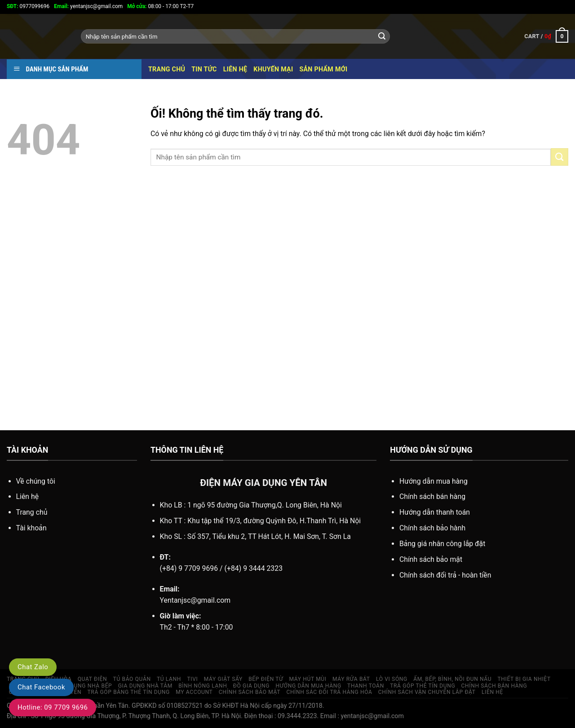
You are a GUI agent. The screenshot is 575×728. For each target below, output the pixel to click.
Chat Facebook (41, 687)
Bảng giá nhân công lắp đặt (442, 544)
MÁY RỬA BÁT (351, 679)
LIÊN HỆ (492, 692)
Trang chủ (167, 69)
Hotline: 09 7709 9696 (53, 707)
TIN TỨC (204, 69)
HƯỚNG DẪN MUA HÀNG (309, 686)
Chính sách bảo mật (431, 559)
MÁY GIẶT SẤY (223, 679)
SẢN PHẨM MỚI (323, 69)
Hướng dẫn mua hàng (433, 481)
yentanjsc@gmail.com (88, 6)
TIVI (192, 679)
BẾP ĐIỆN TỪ (266, 679)
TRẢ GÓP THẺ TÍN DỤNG (422, 686)
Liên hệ (235, 69)
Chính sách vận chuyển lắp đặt (427, 692)
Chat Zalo (33, 667)
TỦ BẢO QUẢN (132, 679)
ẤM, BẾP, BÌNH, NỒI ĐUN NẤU (452, 679)
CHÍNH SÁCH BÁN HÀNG (494, 686)
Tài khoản (31, 528)
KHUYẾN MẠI (273, 69)
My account (194, 692)
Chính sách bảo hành (432, 528)
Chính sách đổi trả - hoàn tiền (445, 575)
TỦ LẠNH (169, 679)
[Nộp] (382, 36)
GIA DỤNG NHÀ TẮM (145, 686)
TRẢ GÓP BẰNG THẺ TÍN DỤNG (129, 692)
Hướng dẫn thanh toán (435, 512)
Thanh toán (366, 686)
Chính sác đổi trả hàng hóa (329, 692)
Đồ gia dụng (251, 686)
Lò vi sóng (392, 679)
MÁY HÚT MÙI (308, 679)
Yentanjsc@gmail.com (195, 600)
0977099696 (28, 6)
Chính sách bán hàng (432, 496)
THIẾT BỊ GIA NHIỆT (524, 679)
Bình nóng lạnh (203, 686)
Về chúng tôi (36, 481)
